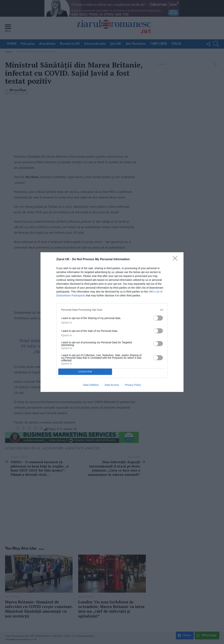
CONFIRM (85, 372)
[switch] (158, 318)
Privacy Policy (133, 385)
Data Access (112, 385)
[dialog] (112, 322)
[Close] (176, 259)
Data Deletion (91, 385)
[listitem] (112, 310)
